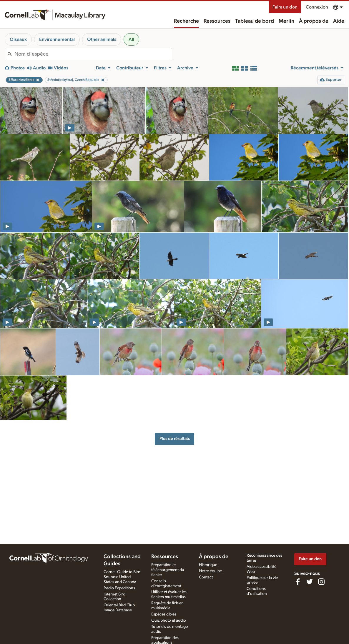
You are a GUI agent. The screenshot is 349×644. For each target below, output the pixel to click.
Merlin (286, 21)
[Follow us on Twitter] (310, 582)
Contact (206, 577)
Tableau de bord (255, 21)
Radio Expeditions (119, 588)
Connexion (317, 7)
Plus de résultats (175, 439)
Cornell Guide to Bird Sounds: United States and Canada (122, 577)
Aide (339, 21)
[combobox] (93, 54)
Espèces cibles (164, 614)
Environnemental (57, 39)
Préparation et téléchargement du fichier (168, 570)
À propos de (314, 21)
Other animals (102, 39)
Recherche (186, 21)
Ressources (217, 21)
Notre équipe (210, 571)
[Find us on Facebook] (298, 582)
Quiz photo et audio (169, 620)
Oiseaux (18, 39)
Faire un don (285, 7)
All (131, 39)
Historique (208, 565)
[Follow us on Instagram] (321, 582)
